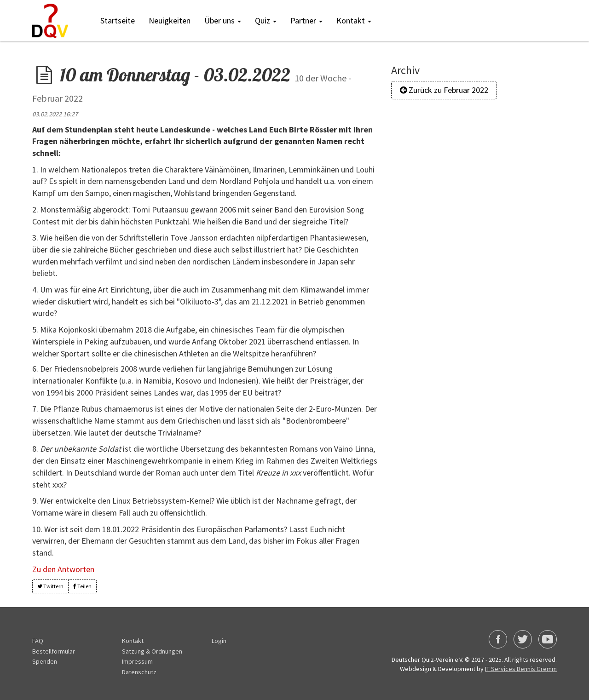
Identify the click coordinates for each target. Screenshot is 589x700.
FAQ (38, 641)
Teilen (82, 586)
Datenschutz (139, 672)
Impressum (137, 661)
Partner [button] (306, 20)
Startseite (118, 20)
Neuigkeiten (170, 20)
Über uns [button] (223, 20)
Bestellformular (54, 651)
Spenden (45, 661)
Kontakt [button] (354, 20)
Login (219, 641)
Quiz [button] (266, 20)
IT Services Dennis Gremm (521, 669)
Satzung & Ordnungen (152, 651)
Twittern (50, 586)
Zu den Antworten (63, 569)
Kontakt (133, 641)
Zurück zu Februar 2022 (444, 90)
